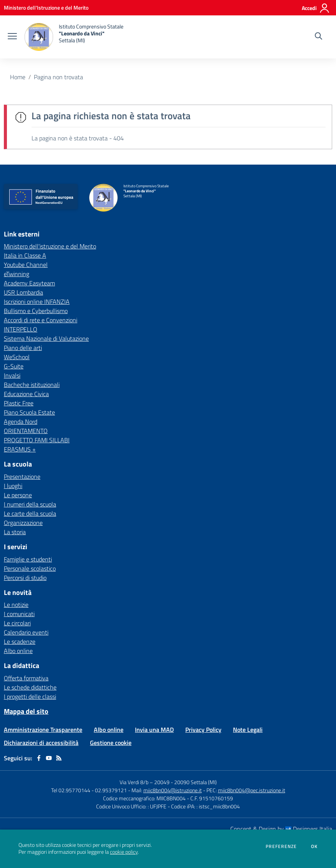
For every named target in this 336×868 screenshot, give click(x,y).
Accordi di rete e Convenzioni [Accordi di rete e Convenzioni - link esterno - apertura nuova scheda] (41, 320)
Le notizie (16, 605)
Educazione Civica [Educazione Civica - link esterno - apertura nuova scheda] (26, 394)
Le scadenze (20, 641)
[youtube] (49, 758)
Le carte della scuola (30, 513)
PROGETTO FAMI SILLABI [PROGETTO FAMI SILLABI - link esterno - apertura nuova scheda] (37, 440)
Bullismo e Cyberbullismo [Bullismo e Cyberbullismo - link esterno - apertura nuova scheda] (36, 311)
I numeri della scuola (30, 504)
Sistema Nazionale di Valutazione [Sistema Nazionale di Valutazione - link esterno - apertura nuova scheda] (46, 338)
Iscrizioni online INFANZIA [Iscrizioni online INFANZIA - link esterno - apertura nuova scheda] (37, 302)
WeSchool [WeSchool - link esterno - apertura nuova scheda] (17, 357)
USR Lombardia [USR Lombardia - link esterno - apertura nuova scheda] (23, 292)
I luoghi (13, 486)
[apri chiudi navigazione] (12, 37)
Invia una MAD (154, 730)
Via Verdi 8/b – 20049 (145, 782)
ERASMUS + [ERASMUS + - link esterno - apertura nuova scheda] (20, 449)
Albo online (18, 651)
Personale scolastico (30, 568)
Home (18, 77)
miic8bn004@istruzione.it (173, 790)
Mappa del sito (26, 711)
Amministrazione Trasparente (43, 730)
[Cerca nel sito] (319, 37)
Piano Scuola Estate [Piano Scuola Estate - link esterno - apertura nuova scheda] (29, 412)
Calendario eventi (26, 632)
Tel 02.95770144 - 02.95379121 (90, 790)
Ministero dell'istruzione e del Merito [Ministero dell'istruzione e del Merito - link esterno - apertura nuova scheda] (50, 246)
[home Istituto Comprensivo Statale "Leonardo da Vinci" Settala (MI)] (74, 37)
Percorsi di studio (25, 578)
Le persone (18, 495)
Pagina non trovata (58, 77)
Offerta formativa (26, 678)
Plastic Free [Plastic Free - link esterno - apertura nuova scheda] (19, 403)
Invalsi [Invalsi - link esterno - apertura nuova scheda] (12, 375)
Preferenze (281, 846)
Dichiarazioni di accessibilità (41, 743)
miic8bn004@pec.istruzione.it (252, 790)
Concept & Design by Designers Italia (281, 829)
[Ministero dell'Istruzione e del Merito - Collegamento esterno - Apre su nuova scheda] (46, 7)
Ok (314, 846)
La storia (15, 532)
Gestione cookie (111, 743)
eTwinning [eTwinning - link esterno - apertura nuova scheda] (17, 274)
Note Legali (248, 730)
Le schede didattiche (30, 687)
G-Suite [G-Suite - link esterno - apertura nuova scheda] (14, 366)
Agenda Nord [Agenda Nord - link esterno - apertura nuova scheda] (21, 422)
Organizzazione (23, 523)
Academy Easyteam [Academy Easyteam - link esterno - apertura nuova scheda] (29, 283)
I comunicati (19, 614)
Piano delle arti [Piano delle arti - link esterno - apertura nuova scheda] (23, 348)
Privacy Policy (203, 730)
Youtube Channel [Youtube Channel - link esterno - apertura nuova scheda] (26, 265)
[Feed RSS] (59, 758)
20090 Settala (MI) (195, 782)
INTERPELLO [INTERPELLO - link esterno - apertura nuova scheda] (21, 329)
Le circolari (17, 623)
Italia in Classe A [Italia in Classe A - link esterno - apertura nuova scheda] (25, 255)
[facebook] (39, 758)
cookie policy (124, 852)
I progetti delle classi (30, 696)
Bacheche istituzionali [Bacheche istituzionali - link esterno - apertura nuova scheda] (32, 385)
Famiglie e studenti (28, 559)
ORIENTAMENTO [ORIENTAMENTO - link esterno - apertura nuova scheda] (26, 431)
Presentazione (22, 476)
